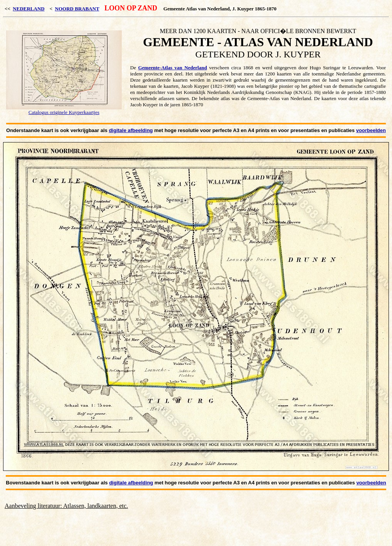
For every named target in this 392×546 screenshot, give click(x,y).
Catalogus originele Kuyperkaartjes (64, 112)
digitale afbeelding (131, 130)
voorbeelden (371, 130)
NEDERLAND (28, 9)
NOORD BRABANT (77, 9)
